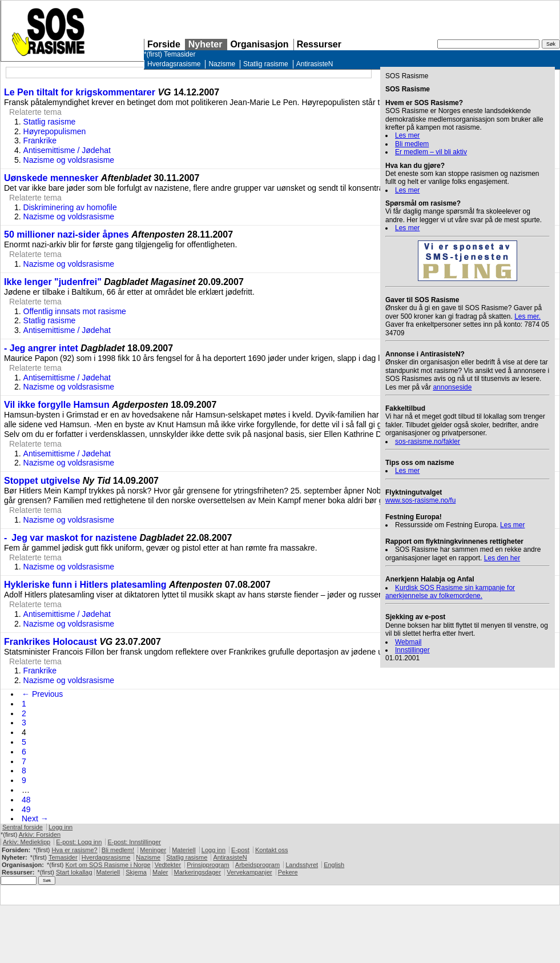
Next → (35, 818)
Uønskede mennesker (51, 178)
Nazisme (222, 64)
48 (26, 800)
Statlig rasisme (266, 64)
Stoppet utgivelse (42, 481)
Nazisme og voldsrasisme (69, 160)
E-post (240, 850)
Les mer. (527, 316)
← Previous (42, 694)
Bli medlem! (118, 850)
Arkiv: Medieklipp (27, 842)
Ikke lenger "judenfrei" (53, 282)
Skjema (136, 872)
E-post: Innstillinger (134, 842)
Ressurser (319, 44)
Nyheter (206, 44)
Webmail (408, 642)
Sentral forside (23, 827)
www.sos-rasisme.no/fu (420, 500)
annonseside (452, 387)
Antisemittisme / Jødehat (67, 150)
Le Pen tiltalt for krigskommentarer (80, 92)
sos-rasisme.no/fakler (428, 442)
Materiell (184, 850)
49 (26, 809)
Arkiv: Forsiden (40, 834)
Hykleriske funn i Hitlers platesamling (85, 585)
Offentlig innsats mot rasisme (75, 311)
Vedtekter (168, 865)
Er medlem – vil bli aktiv (431, 152)
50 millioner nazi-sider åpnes (67, 234)
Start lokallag (74, 872)
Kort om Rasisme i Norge (108, 865)
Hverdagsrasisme (174, 64)
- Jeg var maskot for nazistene (70, 538)
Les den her (502, 558)
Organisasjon (259, 44)
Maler (160, 872)
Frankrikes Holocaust (51, 642)
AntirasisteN (315, 64)
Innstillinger (412, 650)
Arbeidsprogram (257, 865)
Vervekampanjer (249, 872)
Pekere (288, 872)
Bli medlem (412, 144)
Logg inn (61, 827)
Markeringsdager (198, 872)
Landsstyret (302, 865)
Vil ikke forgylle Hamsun (57, 405)
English (334, 865)
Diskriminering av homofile (70, 207)
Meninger (153, 850)
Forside (164, 44)
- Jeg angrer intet (41, 348)
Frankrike (40, 141)
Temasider (180, 54)
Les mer (407, 135)
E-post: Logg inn (79, 842)
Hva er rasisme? (75, 850)
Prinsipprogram (208, 865)
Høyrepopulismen (55, 131)
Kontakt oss (271, 850)
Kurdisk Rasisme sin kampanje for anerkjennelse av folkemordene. (450, 592)
